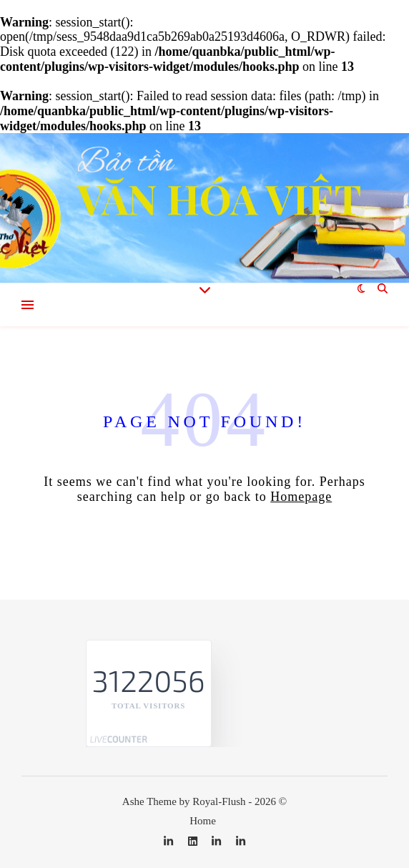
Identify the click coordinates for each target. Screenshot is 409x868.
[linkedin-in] (170, 842)
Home (203, 821)
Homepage (301, 497)
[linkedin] (194, 842)
